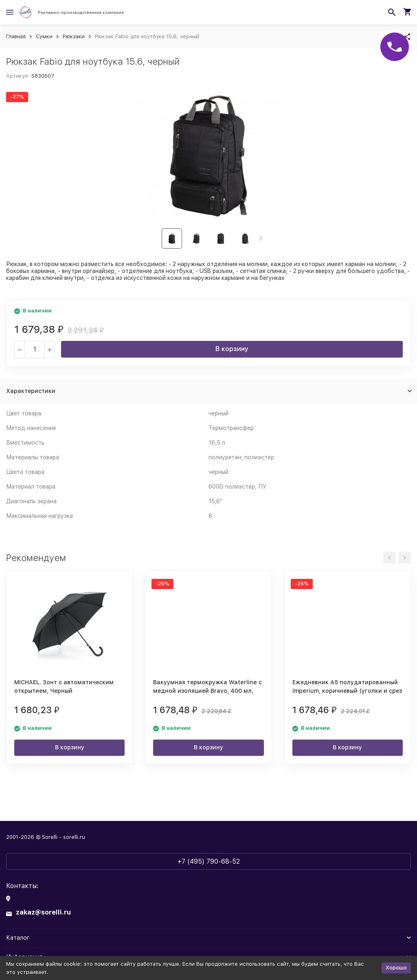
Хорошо (396, 968)
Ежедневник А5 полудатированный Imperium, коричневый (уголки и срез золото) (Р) (347, 691)
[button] (261, 238)
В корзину (232, 349)
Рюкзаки (74, 36)
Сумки (44, 36)
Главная (16, 36)
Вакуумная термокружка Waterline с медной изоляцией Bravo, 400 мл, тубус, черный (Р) (207, 691)
